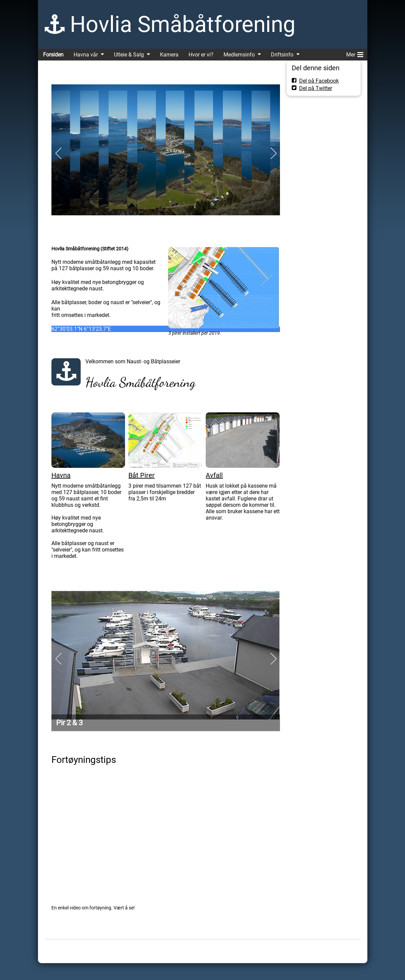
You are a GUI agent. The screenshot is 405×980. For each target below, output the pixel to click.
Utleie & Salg (129, 55)
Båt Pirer (141, 475)
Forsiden (53, 55)
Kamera (169, 55)
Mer (355, 53)
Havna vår (86, 55)
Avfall (214, 475)
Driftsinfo (282, 55)
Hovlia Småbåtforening (183, 24)
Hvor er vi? (201, 55)
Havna (61, 475)
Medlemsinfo (239, 55)
